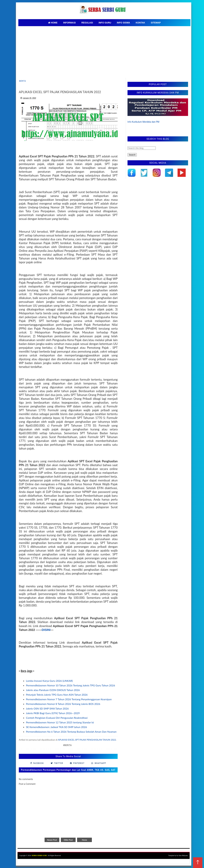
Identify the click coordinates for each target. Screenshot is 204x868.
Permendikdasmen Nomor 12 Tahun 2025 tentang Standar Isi (60, 722)
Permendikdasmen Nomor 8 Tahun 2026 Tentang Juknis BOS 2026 (63, 704)
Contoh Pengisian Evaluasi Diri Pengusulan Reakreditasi (57, 718)
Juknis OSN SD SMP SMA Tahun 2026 (47, 708)
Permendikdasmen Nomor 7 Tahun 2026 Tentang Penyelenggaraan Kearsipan (69, 699)
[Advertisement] (104, 50)
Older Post (68, 840)
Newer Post (52, 840)
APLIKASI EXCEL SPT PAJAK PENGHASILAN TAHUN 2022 (87, 740)
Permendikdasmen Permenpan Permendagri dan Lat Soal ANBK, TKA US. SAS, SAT (68, 770)
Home (84, 840)
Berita (22, 81)
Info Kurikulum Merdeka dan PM (143, 122)
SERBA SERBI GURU (39, 855)
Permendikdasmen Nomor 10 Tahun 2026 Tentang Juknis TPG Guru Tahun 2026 (71, 685)
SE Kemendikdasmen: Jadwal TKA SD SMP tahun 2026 (56, 727)
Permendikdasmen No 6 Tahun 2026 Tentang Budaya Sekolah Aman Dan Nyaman (71, 732)
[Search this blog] (142, 148)
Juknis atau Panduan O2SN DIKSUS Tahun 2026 (53, 690)
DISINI (46, 630)
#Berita (67, 745)
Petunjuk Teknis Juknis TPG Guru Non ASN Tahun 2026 (57, 695)
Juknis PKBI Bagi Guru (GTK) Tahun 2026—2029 (53, 713)
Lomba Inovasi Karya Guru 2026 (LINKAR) (49, 681)
